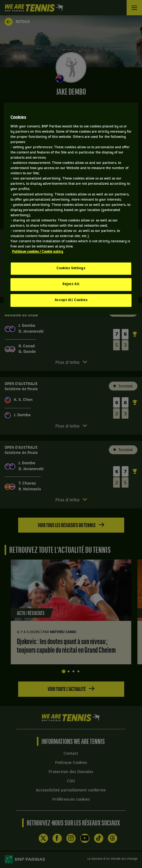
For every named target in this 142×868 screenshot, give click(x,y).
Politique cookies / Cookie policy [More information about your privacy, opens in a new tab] (37, 252)
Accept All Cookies (71, 300)
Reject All (71, 284)
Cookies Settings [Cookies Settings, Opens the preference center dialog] (71, 268)
